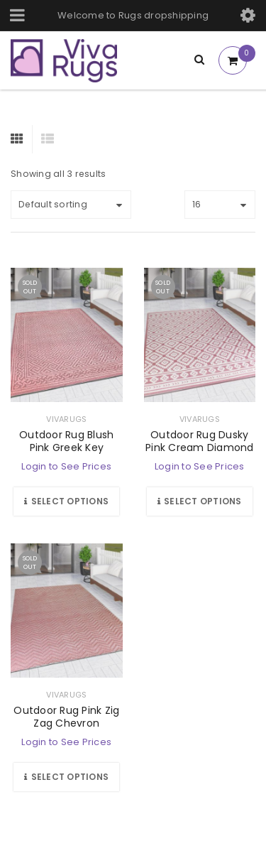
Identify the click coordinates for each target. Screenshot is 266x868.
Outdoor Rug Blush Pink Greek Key (66, 441)
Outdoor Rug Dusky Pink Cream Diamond (200, 441)
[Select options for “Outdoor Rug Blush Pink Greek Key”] (66, 501)
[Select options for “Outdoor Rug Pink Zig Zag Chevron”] (66, 777)
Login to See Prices (66, 466)
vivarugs (66, 419)
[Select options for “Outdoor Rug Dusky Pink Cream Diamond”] (200, 501)
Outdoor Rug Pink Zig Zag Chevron (66, 717)
